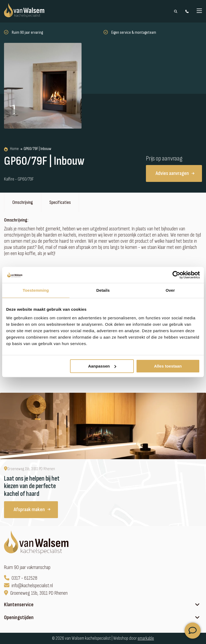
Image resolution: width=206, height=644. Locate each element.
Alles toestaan (168, 366)
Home (11, 149)
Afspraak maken (32, 510)
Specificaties (60, 202)
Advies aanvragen (175, 173)
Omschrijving (23, 202)
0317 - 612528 (21, 578)
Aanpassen (102, 366)
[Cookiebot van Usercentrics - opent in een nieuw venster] (176, 275)
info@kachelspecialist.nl (28, 586)
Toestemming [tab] (36, 290)
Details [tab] (103, 290)
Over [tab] (170, 290)
